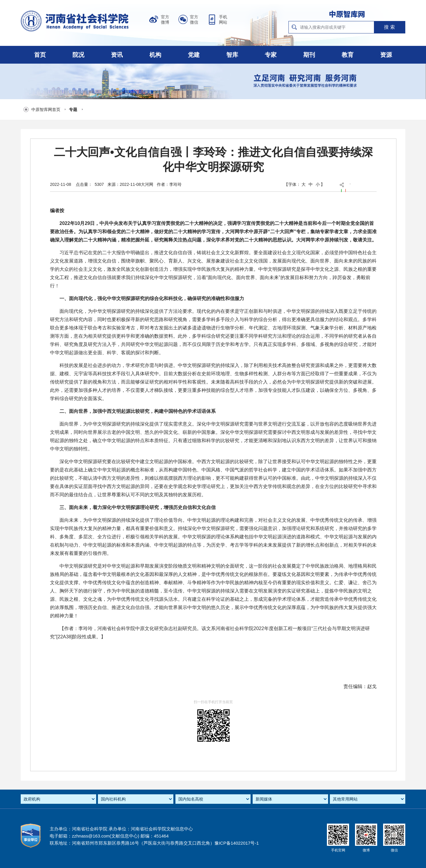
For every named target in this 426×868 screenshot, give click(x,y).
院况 (78, 55)
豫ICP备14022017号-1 (237, 843)
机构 (155, 55)
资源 (386, 55)
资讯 (117, 55)
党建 (194, 55)
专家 (271, 55)
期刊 (309, 55)
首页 (40, 55)
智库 (232, 55)
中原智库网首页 (46, 109)
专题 (73, 109)
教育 (348, 55)
